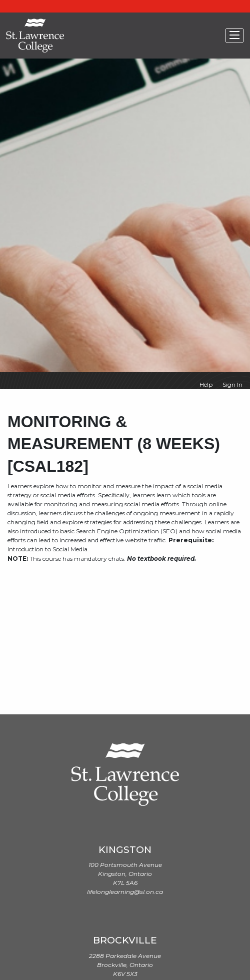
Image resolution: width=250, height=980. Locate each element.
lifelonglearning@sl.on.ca (125, 892)
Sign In (232, 384)
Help (206, 384)
